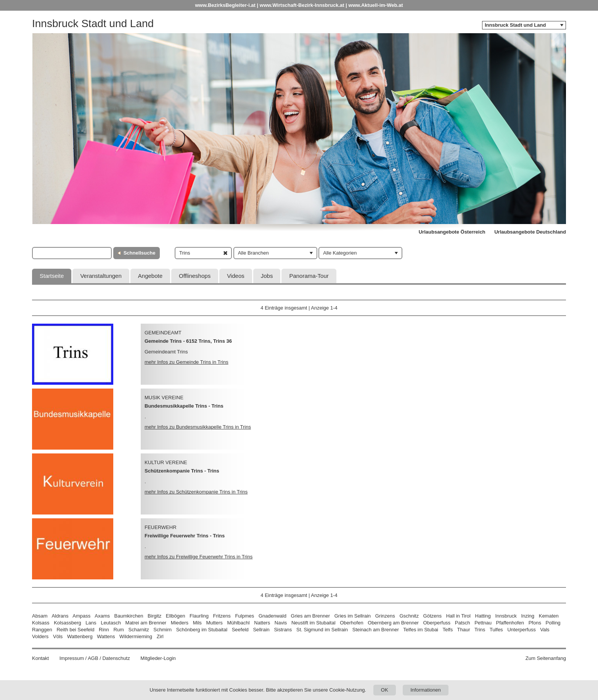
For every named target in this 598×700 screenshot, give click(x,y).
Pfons (535, 623)
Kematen (549, 616)
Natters (262, 623)
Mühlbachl (238, 623)
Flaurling (199, 616)
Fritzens (222, 616)
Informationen (426, 690)
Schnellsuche (140, 253)
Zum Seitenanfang (546, 658)
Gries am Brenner (311, 616)
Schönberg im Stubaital (202, 630)
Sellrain (261, 630)
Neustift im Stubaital (313, 623)
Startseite (52, 276)
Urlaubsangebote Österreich (452, 232)
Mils (197, 623)
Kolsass (41, 623)
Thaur (464, 630)
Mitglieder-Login (158, 658)
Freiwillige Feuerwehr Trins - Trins (185, 536)
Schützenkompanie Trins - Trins (182, 471)
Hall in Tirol (458, 616)
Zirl (160, 636)
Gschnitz (409, 616)
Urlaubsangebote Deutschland (530, 232)
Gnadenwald (272, 616)
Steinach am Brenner (376, 630)
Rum (118, 630)
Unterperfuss (521, 630)
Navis (281, 623)
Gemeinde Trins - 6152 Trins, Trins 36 (188, 341)
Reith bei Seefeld (75, 630)
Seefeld (240, 630)
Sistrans (283, 630)
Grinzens (385, 616)
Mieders (180, 623)
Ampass (81, 616)
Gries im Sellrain (353, 616)
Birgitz (154, 616)
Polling (553, 623)
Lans (91, 623)
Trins (480, 630)
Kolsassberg (68, 623)
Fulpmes (244, 616)
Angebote (150, 276)
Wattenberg (80, 636)
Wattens (106, 636)
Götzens (432, 616)
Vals (545, 630)
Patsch (463, 623)
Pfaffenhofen (510, 623)
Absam (40, 616)
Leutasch (111, 623)
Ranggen (42, 630)
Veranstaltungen (101, 276)
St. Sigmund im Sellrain (322, 630)
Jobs (267, 276)
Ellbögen (176, 616)
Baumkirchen (129, 616)
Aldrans (60, 616)
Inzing (528, 616)
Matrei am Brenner (146, 623)
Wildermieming (136, 636)
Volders (40, 636)
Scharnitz (139, 630)
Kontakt (40, 658)
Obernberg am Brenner (393, 623)
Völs (58, 636)
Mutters (214, 623)
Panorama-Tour (309, 276)
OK (385, 690)
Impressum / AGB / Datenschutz (95, 658)
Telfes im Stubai (421, 630)
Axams (102, 616)
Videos (236, 276)
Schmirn (162, 630)
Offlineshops (195, 276)
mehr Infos (186, 362)
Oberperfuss (437, 623)
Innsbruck (506, 616)
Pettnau (483, 623)
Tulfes (496, 630)
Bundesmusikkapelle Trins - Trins (184, 406)
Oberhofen (351, 623)
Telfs (448, 630)
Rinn (104, 630)
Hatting (483, 616)
